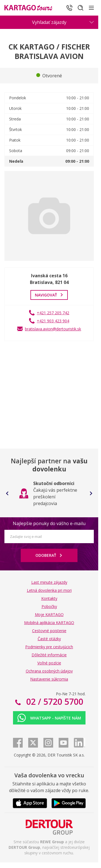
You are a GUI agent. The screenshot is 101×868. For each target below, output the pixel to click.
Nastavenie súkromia (49, 679)
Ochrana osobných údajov (49, 671)
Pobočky (49, 606)
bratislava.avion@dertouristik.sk (53, 329)
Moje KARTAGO (49, 614)
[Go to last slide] (7, 493)
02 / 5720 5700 (54, 702)
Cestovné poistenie (49, 631)
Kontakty (49, 598)
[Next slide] (91, 493)
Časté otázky (49, 639)
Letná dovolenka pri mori (49, 590)
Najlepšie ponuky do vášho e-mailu (49, 523)
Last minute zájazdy (49, 582)
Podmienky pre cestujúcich (49, 647)
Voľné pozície (49, 663)
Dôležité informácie (49, 655)
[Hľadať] (81, 8)
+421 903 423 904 (53, 321)
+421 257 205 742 (53, 313)
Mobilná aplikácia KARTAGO (49, 623)
